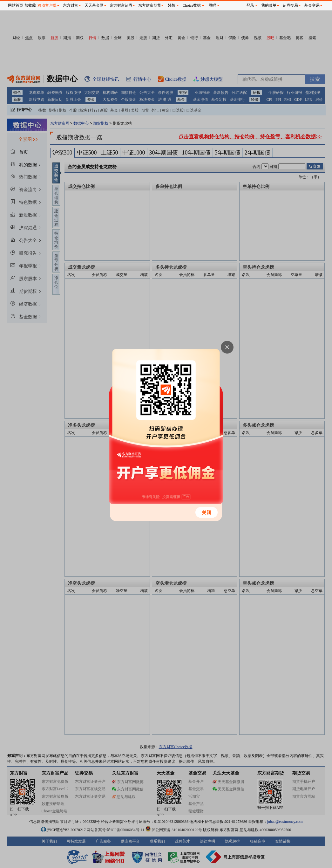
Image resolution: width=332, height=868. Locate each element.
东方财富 (71, 5)
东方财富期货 (150, 5)
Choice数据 (192, 5)
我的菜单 (269, 5)
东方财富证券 (121, 5)
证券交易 (290, 5)
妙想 (172, 5)
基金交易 (312, 5)
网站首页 (16, 5)
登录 (250, 5)
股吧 (212, 5)
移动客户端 (47, 5)
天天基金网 (94, 5)
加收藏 (30, 5)
